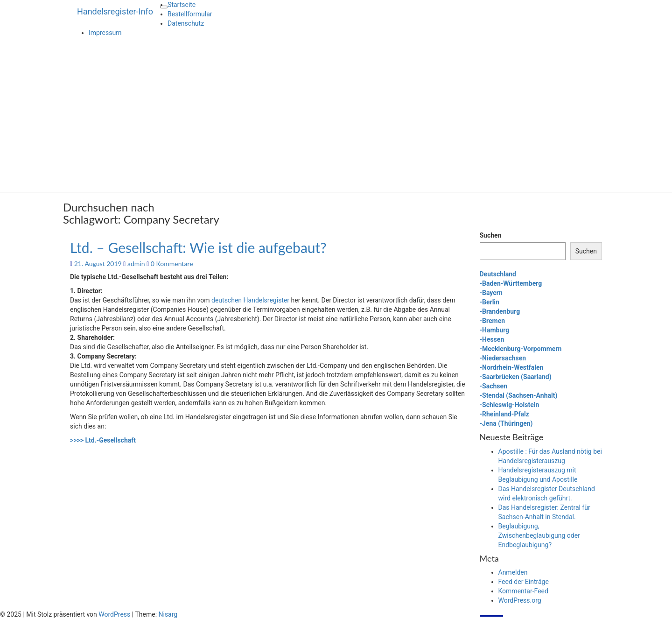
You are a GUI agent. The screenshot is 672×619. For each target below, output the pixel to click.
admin (136, 264)
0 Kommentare (172, 264)
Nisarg (168, 614)
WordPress (114, 614)
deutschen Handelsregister (250, 300)
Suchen (491, 235)
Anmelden (513, 572)
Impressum (105, 33)
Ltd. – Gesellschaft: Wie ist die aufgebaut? (198, 247)
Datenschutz (186, 23)
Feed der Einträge (524, 582)
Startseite (182, 5)
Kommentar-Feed (523, 591)
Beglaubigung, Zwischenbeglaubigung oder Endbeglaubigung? (539, 535)
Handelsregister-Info (115, 11)
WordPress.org (520, 600)
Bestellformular (190, 14)
